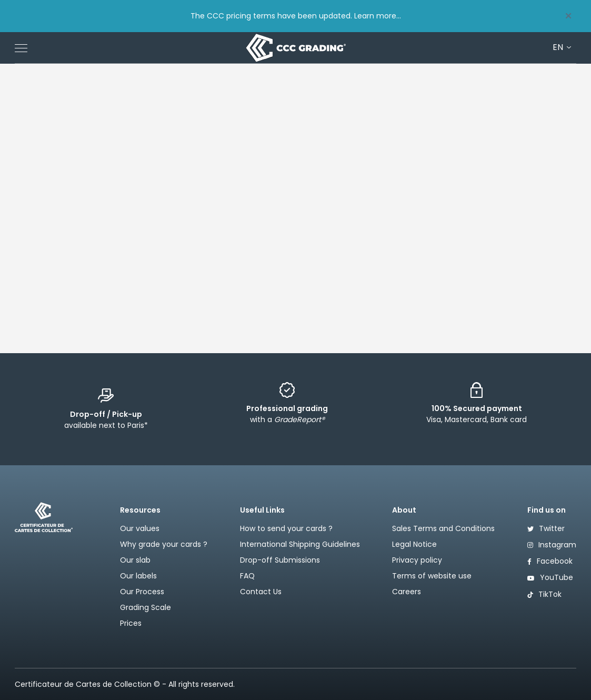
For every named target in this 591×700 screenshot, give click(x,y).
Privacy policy (417, 560)
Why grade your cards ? (164, 544)
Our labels (138, 576)
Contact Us (261, 592)
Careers (407, 592)
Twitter (546, 528)
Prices (131, 623)
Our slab (135, 560)
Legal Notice (414, 544)
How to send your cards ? (286, 528)
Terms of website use (432, 576)
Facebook (550, 561)
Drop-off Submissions (280, 560)
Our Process (142, 592)
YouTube (550, 577)
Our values (140, 528)
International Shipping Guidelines (300, 544)
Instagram (552, 545)
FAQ (247, 576)
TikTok (544, 594)
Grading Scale (146, 607)
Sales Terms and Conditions (443, 528)
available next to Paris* (106, 420)
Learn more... (378, 16)
